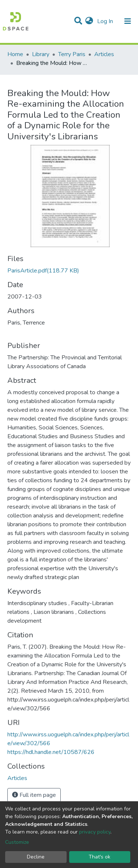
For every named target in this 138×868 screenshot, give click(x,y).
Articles (104, 54)
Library (41, 54)
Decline (36, 857)
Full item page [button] (34, 795)
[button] (89, 21)
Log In (106, 21)
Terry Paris (72, 54)
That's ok (100, 857)
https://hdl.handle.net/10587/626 (51, 752)
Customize (17, 842)
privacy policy (95, 832)
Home (15, 54)
